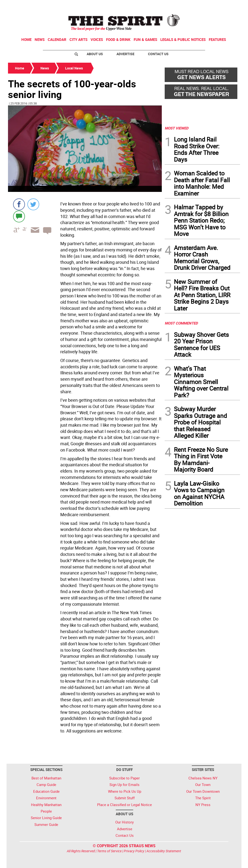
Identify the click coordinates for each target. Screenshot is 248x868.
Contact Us (158, 54)
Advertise (125, 54)
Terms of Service (109, 851)
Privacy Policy (134, 851)
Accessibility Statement (164, 851)
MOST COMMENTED (181, 323)
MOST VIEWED (177, 128)
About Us (95, 54)
